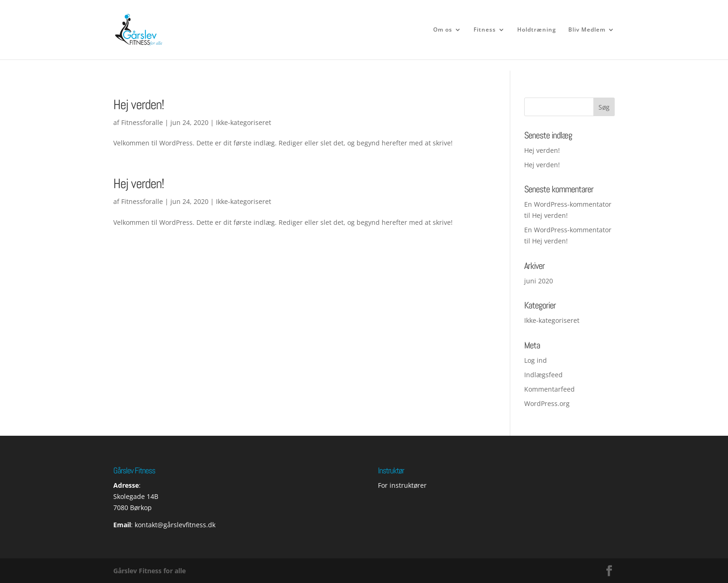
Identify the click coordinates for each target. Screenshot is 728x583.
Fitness (485, 30)
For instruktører (402, 485)
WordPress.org (547, 403)
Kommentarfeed (549, 389)
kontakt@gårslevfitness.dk (175, 525)
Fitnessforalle (142, 122)
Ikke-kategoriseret (244, 201)
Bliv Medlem (587, 30)
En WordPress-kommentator (568, 204)
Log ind (536, 360)
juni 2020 (539, 281)
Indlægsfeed (543, 375)
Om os (443, 30)
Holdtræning (537, 30)
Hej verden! (139, 105)
